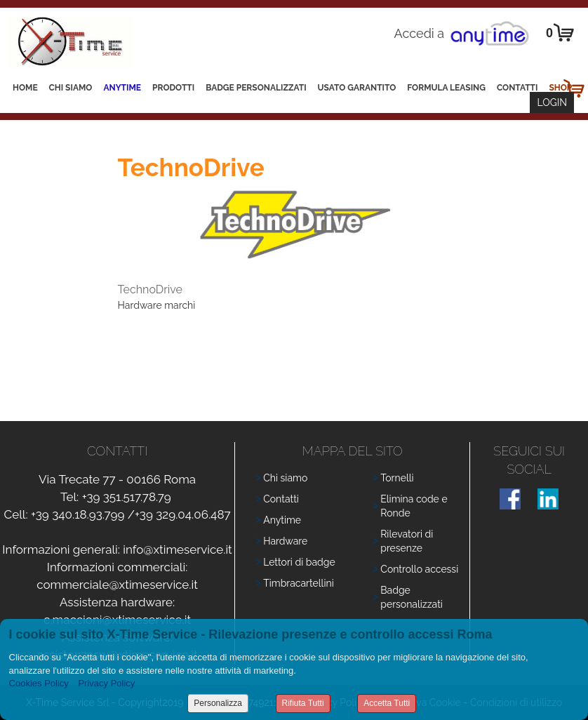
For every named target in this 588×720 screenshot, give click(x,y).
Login (552, 102)
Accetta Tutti (387, 703)
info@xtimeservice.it (178, 549)
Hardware (285, 541)
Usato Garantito (357, 88)
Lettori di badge (299, 562)
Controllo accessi (419, 569)
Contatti (517, 88)
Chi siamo (71, 88)
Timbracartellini (299, 583)
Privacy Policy (106, 683)
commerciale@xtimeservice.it (117, 585)
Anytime (122, 88)
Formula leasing (446, 88)
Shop (560, 88)
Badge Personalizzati (256, 88)
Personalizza (218, 703)
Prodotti (173, 88)
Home (25, 88)
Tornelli (397, 478)
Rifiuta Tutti (303, 703)
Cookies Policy (39, 683)
